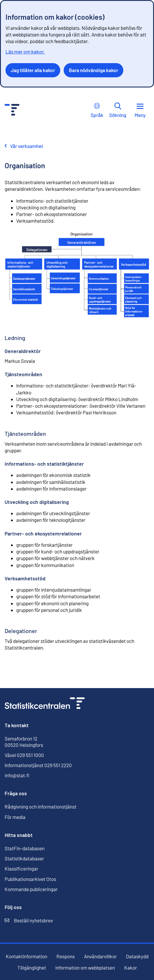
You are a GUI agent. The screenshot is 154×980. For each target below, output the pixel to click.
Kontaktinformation (26, 956)
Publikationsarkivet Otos (30, 879)
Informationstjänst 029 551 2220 (38, 765)
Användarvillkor (100, 956)
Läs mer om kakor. (25, 52)
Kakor (131, 968)
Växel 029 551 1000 (24, 755)
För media (15, 817)
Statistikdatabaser (24, 858)
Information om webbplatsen (85, 968)
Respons (66, 956)
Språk (97, 110)
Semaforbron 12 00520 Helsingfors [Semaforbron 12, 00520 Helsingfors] (24, 742)
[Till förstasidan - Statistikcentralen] (12, 110)
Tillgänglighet (32, 968)
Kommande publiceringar (31, 889)
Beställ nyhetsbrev (29, 920)
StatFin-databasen (25, 848)
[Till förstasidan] (45, 704)
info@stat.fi (17, 775)
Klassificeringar (21, 869)
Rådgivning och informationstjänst (41, 807)
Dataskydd (137, 956)
